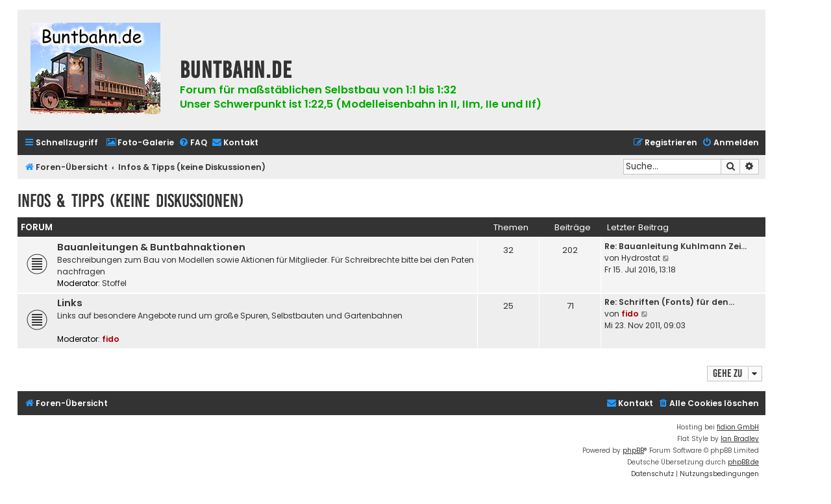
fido (111, 339)
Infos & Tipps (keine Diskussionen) (131, 201)
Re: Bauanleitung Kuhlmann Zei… (676, 246)
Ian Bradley (740, 439)
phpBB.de (743, 462)
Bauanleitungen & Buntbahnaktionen (151, 247)
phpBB (633, 450)
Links (70, 303)
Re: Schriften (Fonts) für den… (669, 302)
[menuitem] (140, 143)
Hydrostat (641, 258)
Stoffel (114, 283)
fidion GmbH (738, 427)
